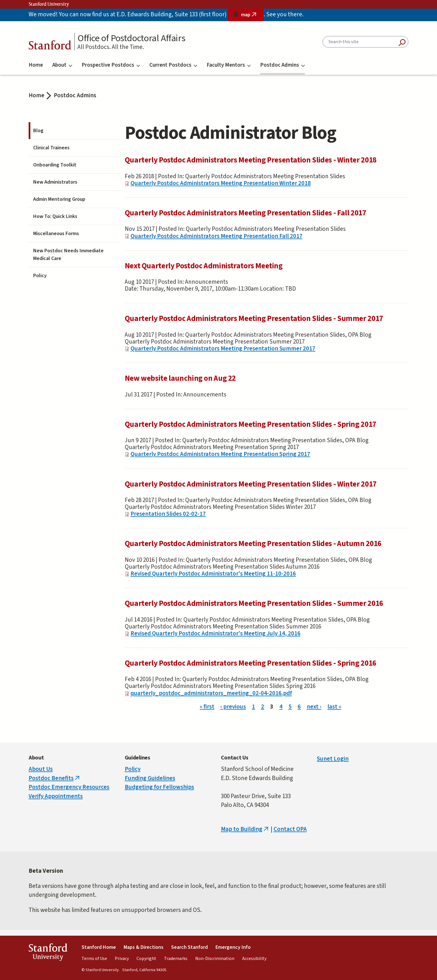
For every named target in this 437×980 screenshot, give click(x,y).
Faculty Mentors (229, 65)
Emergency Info (233, 947)
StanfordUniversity (48, 954)
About (62, 65)
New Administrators (55, 182)
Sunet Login (333, 759)
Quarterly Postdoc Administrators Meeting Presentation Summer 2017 (223, 348)
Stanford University (49, 4)
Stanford (50, 46)
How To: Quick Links (55, 216)
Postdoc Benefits (55, 778)
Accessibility (254, 959)
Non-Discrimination (215, 959)
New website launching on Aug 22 (180, 378)
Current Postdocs (173, 65)
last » (334, 707)
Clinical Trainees (51, 148)
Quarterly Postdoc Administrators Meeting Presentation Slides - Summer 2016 (254, 603)
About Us (41, 769)
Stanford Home (99, 947)
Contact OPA (290, 829)
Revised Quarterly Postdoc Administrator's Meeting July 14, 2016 (215, 633)
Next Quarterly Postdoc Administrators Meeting (204, 266)
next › (314, 707)
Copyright (146, 959)
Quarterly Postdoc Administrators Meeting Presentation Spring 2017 (220, 454)
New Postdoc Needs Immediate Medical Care (68, 255)
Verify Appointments (56, 796)
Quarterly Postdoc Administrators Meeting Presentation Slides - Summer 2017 (254, 319)
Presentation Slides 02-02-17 (168, 514)
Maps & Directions (144, 947)
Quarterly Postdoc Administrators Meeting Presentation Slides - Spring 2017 (251, 424)
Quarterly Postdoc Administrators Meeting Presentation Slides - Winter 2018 (251, 160)
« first (207, 707)
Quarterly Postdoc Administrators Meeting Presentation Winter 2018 (221, 183)
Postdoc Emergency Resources (69, 787)
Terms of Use (94, 959)
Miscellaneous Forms (56, 234)
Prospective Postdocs (111, 65)
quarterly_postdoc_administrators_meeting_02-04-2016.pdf (211, 693)
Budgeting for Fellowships (159, 787)
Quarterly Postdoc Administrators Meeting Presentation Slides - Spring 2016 (251, 663)
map (252, 16)
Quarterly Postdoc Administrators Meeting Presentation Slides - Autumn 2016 (253, 544)
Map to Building (245, 829)
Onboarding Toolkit (55, 165)
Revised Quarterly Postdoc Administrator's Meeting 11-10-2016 (213, 574)
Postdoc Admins (282, 65)
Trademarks (176, 959)
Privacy (122, 959)
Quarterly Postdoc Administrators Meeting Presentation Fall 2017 (216, 236)
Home (36, 65)
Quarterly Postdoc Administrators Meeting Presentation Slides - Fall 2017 (246, 213)
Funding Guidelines (150, 778)
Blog (38, 131)
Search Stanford (189, 947)
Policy (40, 276)
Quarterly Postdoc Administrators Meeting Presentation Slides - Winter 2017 (251, 484)
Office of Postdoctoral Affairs (131, 38)
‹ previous (233, 707)
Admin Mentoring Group (59, 199)
